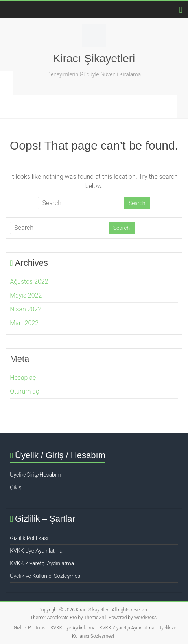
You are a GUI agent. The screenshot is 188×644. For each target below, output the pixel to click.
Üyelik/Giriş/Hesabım (35, 475)
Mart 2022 (24, 323)
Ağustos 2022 (29, 282)
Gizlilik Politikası (29, 538)
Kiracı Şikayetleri (94, 58)
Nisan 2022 (26, 309)
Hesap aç (23, 378)
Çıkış (16, 487)
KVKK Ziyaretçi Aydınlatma (42, 563)
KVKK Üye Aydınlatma (36, 551)
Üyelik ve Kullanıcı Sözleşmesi (46, 576)
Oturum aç (24, 391)
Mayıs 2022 (26, 295)
